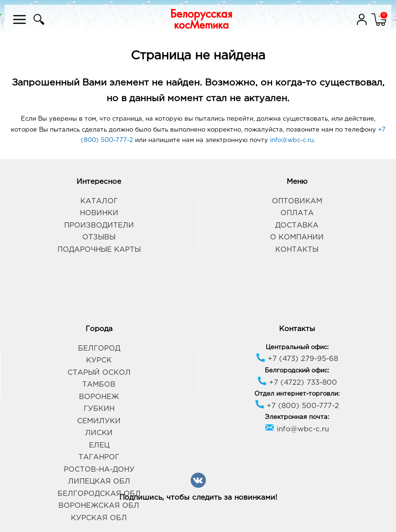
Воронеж (99, 397)
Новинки (99, 213)
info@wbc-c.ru (292, 140)
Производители (99, 225)
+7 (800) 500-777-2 (297, 406)
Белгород (99, 348)
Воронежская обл (99, 506)
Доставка (297, 225)
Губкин (99, 409)
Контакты (297, 250)
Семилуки (99, 421)
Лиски (99, 433)
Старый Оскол (99, 373)
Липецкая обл (99, 481)
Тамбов (99, 385)
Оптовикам (297, 201)
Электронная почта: (297, 417)
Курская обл (99, 518)
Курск (99, 360)
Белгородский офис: (297, 371)
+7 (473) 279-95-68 (297, 359)
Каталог (99, 201)
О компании (297, 237)
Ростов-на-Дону (99, 470)
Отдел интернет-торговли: (297, 394)
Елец (99, 445)
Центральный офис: (297, 347)
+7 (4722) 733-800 (297, 383)
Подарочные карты (99, 250)
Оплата (297, 213)
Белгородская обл (99, 494)
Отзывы (99, 237)
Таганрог (99, 457)
